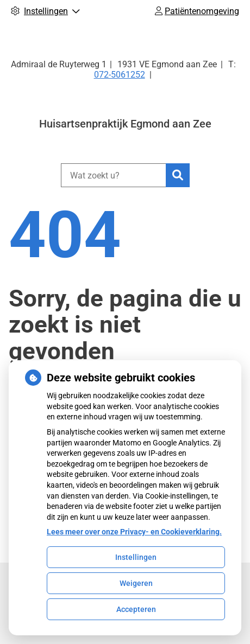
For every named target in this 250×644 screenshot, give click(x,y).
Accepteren (136, 609)
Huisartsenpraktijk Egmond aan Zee (125, 124)
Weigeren (136, 583)
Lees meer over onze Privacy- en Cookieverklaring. (134, 532)
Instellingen (136, 557)
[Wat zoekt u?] (113, 175)
